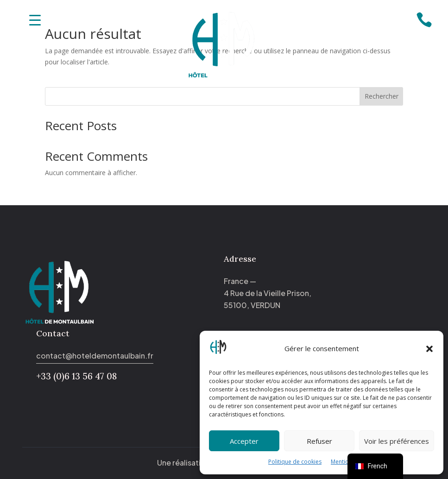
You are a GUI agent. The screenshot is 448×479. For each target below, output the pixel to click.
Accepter (244, 441)
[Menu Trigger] (35, 20)
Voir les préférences (397, 441)
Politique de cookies (295, 462)
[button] (429, 349)
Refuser (319, 441)
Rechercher (382, 96)
